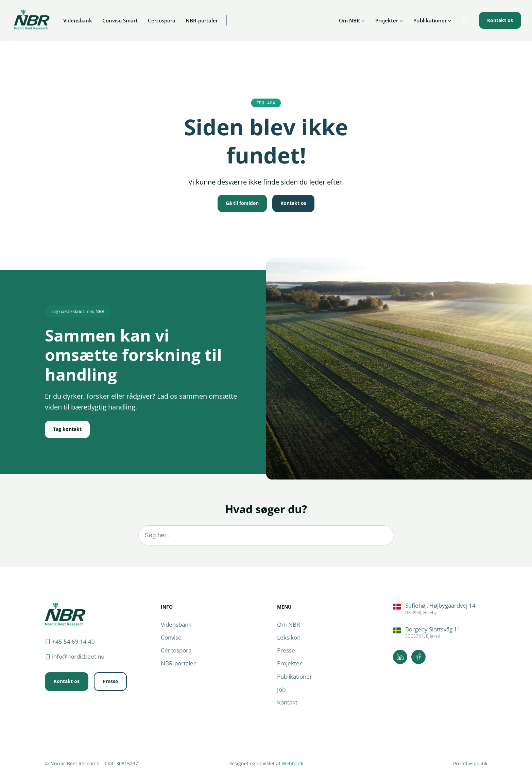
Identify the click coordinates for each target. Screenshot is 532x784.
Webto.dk (293, 763)
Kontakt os (500, 20)
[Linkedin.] (400, 657)
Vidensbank (78, 20)
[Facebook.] (418, 657)
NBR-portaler (202, 20)
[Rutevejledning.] (440, 609)
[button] (465, 20)
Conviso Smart (120, 20)
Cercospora (162, 20)
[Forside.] (65, 614)
